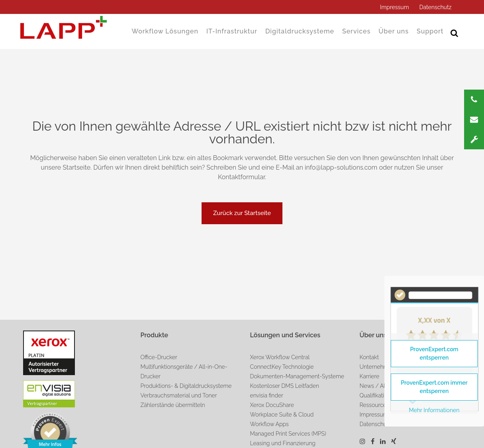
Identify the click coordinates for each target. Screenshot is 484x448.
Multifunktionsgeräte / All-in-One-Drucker (184, 372)
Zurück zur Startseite (242, 213)
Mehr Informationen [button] (434, 410)
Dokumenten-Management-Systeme (297, 376)
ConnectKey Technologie (282, 367)
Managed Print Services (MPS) (288, 434)
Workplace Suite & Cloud (282, 415)
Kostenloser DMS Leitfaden (285, 386)
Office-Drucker (159, 357)
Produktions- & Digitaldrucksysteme (186, 386)
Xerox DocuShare (272, 405)
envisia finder (267, 395)
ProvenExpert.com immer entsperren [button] (434, 387)
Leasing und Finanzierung (283, 443)
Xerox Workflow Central (280, 357)
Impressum (395, 7)
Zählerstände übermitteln (173, 405)
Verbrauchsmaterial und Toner (179, 395)
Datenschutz (436, 7)
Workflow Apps (269, 424)
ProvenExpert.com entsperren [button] (434, 353)
